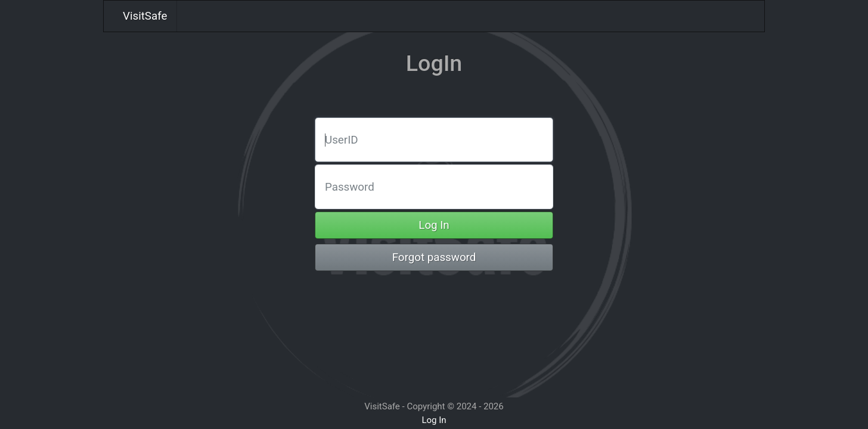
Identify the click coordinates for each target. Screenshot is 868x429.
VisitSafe (145, 16)
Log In (434, 225)
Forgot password (434, 257)
